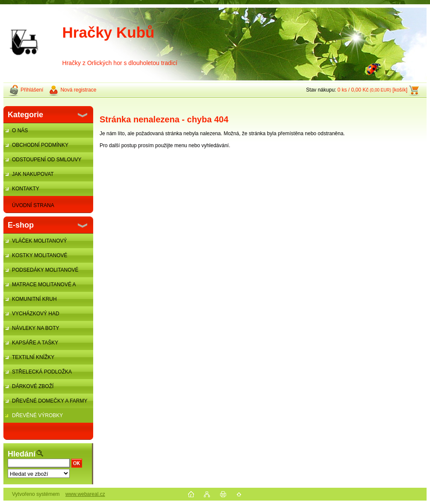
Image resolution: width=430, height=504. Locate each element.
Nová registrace (78, 90)
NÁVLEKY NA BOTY (36, 328)
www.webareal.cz (85, 494)
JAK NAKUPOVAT (33, 174)
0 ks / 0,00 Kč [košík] (372, 90)
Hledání (22, 454)
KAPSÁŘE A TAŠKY (35, 343)
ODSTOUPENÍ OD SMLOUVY (47, 160)
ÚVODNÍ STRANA (33, 205)
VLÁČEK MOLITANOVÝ (39, 241)
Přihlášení (32, 90)
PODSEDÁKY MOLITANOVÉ (45, 270)
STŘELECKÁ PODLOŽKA (42, 372)
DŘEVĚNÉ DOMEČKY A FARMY (50, 401)
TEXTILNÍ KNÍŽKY (33, 357)
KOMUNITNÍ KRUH (34, 299)
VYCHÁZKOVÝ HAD (36, 314)
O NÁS (20, 130)
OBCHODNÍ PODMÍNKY (40, 145)
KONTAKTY (26, 189)
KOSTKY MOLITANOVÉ (40, 255)
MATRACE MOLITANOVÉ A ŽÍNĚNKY (40, 287)
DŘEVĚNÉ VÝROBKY (37, 415)
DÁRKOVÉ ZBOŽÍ (33, 386)
